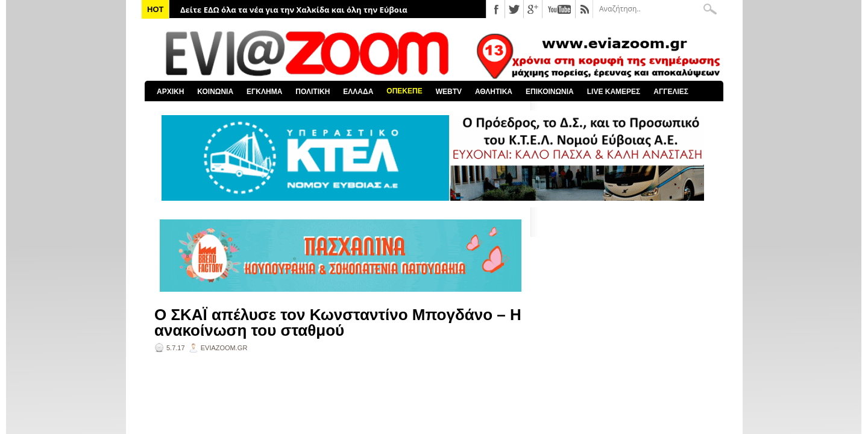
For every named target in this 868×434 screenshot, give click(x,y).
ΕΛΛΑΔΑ (358, 92)
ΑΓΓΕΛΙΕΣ (671, 92)
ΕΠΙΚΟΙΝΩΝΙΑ (550, 92)
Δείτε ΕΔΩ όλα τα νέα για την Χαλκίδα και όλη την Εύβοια (294, 10)
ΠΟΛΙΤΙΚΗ (313, 92)
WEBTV (449, 92)
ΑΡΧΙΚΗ (170, 92)
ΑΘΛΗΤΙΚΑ (494, 92)
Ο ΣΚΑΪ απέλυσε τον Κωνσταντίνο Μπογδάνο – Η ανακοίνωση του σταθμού (338, 322)
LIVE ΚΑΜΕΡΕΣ (614, 92)
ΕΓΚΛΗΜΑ (264, 92)
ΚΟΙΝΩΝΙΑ (215, 92)
